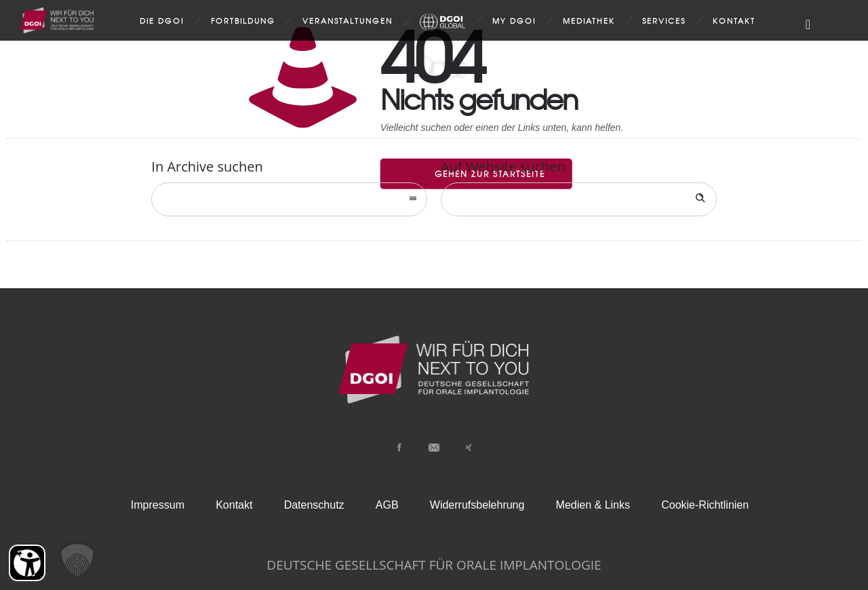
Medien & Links (593, 505)
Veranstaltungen (348, 20)
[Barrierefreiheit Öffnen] (27, 563)
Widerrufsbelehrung (477, 505)
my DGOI (514, 20)
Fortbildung (243, 20)
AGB (387, 505)
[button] (77, 560)
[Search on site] (579, 199)
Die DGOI (162, 20)
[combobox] (289, 199)
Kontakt (734, 20)
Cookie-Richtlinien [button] (705, 505)
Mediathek (589, 20)
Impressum (158, 505)
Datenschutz (314, 505)
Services (664, 20)
